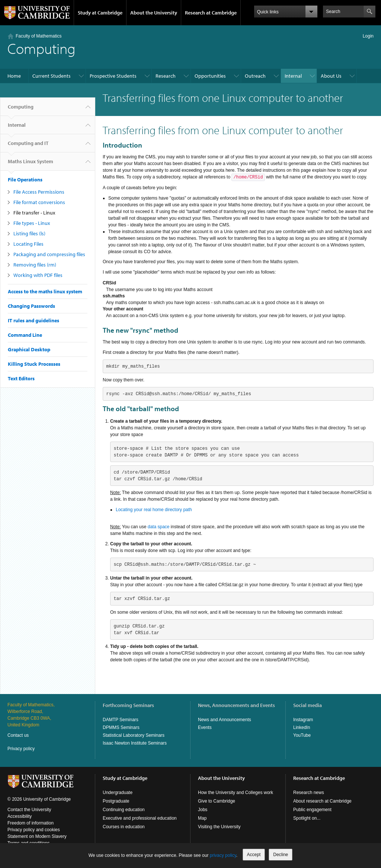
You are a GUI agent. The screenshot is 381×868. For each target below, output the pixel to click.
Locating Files (28, 244)
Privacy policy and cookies (34, 830)
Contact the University (29, 810)
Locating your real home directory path (154, 510)
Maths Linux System (31, 164)
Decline (281, 855)
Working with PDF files (38, 275)
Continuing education (124, 810)
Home (14, 76)
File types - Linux (32, 223)
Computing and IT (28, 146)
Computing (21, 110)
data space (159, 527)
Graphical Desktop (29, 349)
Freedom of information (31, 823)
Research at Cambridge (211, 13)
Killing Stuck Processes (34, 364)
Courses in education (124, 827)
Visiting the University (219, 827)
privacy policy (223, 855)
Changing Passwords (31, 306)
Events (205, 727)
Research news (309, 793)
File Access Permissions (39, 192)
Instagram (303, 720)
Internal (293, 76)
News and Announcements (225, 720)
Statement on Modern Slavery (37, 836)
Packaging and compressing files (49, 254)
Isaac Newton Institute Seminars (135, 743)
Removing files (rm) (35, 265)
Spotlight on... (307, 818)
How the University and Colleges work (236, 793)
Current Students (52, 76)
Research (166, 76)
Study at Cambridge (100, 13)
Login (368, 36)
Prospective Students (113, 76)
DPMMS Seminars (121, 727)
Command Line (25, 335)
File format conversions (39, 202)
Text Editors (21, 378)
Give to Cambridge (217, 801)
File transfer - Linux (34, 213)
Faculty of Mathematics (39, 36)
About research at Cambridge (322, 801)
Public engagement (312, 810)
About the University (154, 13)
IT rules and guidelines (33, 320)
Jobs (203, 810)
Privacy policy (21, 749)
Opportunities (210, 76)
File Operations (25, 180)
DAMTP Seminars (121, 720)
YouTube (302, 735)
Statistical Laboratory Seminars (134, 735)
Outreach (255, 76)
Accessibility (20, 816)
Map (202, 818)
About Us (331, 76)
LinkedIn (302, 727)
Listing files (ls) (29, 233)
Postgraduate (116, 801)
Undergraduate (118, 793)
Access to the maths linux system (45, 291)
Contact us (18, 735)
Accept (254, 855)
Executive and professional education (140, 818)
